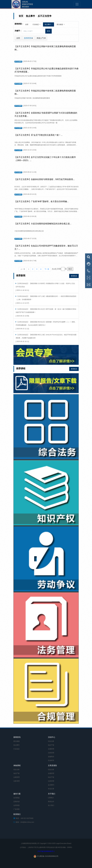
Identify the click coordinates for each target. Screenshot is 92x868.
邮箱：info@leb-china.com (24, 822)
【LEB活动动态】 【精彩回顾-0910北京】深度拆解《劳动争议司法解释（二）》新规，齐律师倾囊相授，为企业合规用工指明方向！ (46, 323)
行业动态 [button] (36, 24)
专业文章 (51, 789)
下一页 (47, 269)
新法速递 (17, 741)
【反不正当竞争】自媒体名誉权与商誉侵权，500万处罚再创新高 (44, 179)
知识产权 (51, 745)
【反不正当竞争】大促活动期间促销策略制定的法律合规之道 (42, 224)
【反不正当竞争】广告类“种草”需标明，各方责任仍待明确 (41, 201)
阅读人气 (41, 38)
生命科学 (51, 760)
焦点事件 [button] (48, 24)
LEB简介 (51, 798)
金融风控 (51, 757)
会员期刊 (51, 785)
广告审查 (17, 809)
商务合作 (51, 802)
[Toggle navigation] (77, 4)
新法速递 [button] (60, 24)
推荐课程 (21, 369)
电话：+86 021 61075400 (23, 818)
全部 (27, 24)
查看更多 (74, 276)
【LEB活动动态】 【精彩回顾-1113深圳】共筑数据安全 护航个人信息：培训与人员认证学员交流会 (45, 285)
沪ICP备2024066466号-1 (46, 851)
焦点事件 (17, 745)
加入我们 (51, 805)
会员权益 (17, 798)
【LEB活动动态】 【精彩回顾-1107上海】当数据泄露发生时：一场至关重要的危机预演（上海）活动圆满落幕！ (46, 298)
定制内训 (17, 802)
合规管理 (51, 749)
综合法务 (51, 741)
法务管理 (51, 753)
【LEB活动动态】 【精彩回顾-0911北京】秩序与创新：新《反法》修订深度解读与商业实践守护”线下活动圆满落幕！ (46, 311)
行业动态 (17, 749)
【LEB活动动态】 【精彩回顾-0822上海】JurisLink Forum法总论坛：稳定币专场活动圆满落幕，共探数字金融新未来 (46, 336)
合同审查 (17, 805)
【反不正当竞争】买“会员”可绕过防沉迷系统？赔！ (38, 135)
